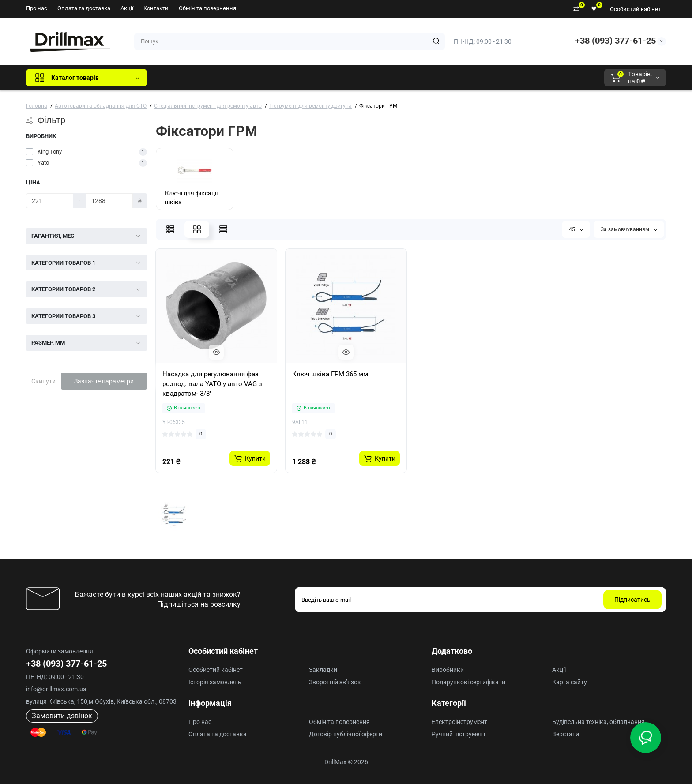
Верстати (566, 734)
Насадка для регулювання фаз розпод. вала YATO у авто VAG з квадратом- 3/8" (212, 384)
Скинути (43, 381)
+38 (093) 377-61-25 (615, 41)
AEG (304, 78)
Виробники (448, 670)
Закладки (323, 670)
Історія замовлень (215, 682)
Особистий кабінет (635, 9)
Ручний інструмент (459, 734)
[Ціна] (50, 201)
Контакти (156, 8)
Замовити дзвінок (62, 716)
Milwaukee (338, 78)
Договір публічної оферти (346, 734)
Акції (127, 8)
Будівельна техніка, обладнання (598, 722)
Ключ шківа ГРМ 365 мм (330, 374)
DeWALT (244, 78)
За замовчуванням (629, 229)
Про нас (37, 8)
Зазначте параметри (104, 381)
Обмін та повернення (207, 8)
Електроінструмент (459, 722)
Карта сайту (570, 682)
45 (576, 229)
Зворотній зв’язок (335, 682)
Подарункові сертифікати (468, 682)
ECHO (276, 78)
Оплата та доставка (84, 8)
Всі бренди (178, 78)
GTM (213, 78)
